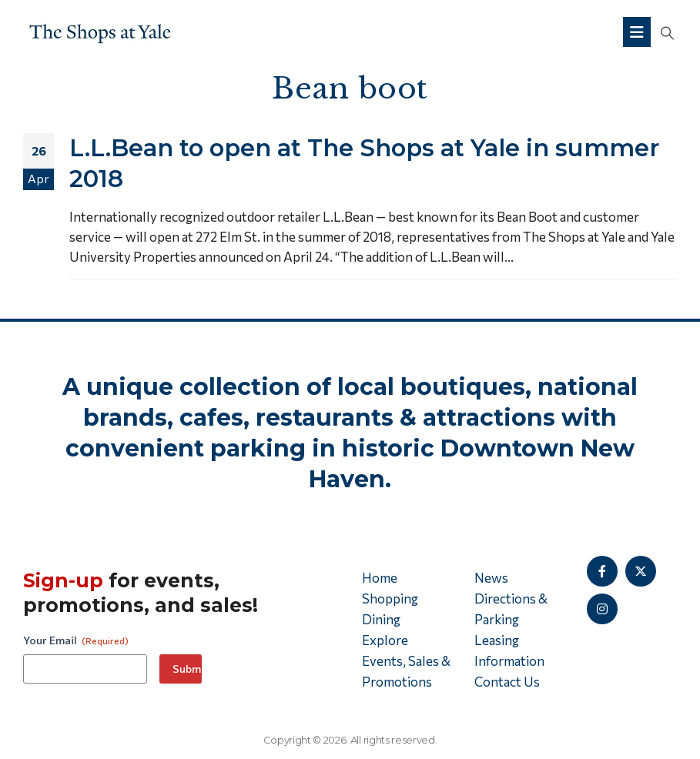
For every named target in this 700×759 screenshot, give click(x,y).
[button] (667, 32)
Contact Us (507, 682)
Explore (385, 640)
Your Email (76, 640)
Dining (381, 619)
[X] (641, 571)
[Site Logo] (100, 32)
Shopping (390, 599)
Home (380, 578)
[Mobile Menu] (637, 32)
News (491, 578)
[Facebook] (602, 571)
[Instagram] (602, 609)
